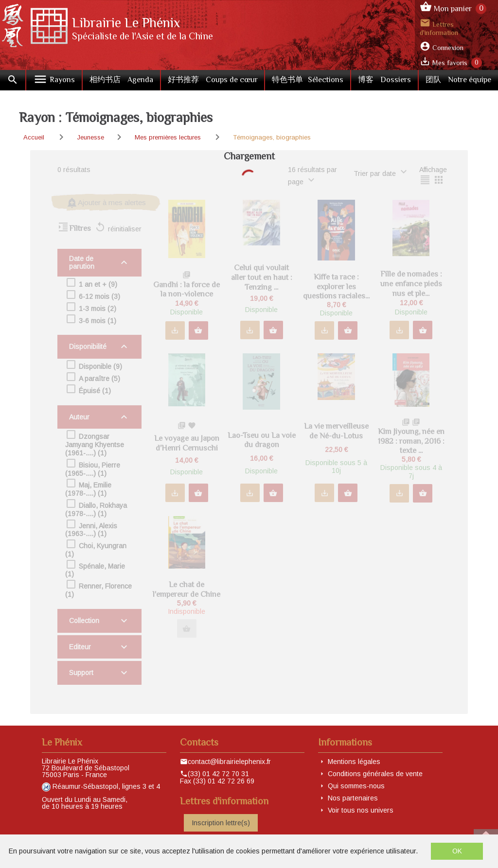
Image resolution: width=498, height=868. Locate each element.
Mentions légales (354, 762)
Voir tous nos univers (361, 810)
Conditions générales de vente (375, 774)
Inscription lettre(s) (221, 823)
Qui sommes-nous (356, 786)
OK (457, 851)
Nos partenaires (353, 798)
